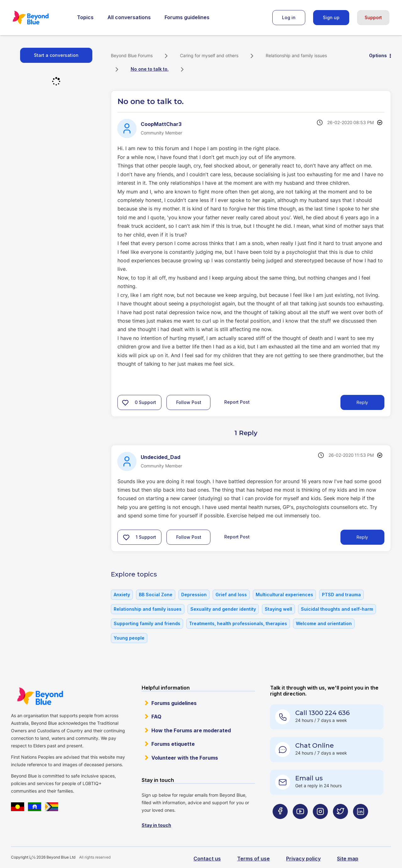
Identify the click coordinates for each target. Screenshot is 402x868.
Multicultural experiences (284, 595)
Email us (309, 778)
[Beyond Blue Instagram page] (320, 824)
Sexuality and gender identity (223, 609)
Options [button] (378, 55)
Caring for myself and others (209, 55)
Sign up (331, 17)
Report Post (237, 402)
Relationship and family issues (296, 55)
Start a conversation (56, 55)
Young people (129, 638)
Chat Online (315, 745)
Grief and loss (231, 595)
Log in (289, 17)
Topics (85, 17)
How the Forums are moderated (191, 730)
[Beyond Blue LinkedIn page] (361, 824)
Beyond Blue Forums (39, 18)
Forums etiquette (173, 744)
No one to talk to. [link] (150, 69)
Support (373, 17)
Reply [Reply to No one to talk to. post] (362, 402)
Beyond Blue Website (40, 696)
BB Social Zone (156, 595)
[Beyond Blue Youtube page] (300, 824)
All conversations (129, 17)
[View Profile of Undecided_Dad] (160, 457)
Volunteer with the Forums (185, 758)
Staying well (278, 609)
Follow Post (189, 402)
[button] (125, 402)
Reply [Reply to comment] (362, 537)
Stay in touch (156, 825)
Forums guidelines (187, 17)
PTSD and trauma (341, 595)
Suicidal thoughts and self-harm (337, 609)
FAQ (156, 717)
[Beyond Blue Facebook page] (280, 824)
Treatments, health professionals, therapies (238, 623)
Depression (194, 595)
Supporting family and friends (147, 623)
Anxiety (122, 595)
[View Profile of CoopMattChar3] (161, 124)
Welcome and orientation (324, 623)
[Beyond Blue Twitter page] (340, 824)
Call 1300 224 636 (322, 713)
